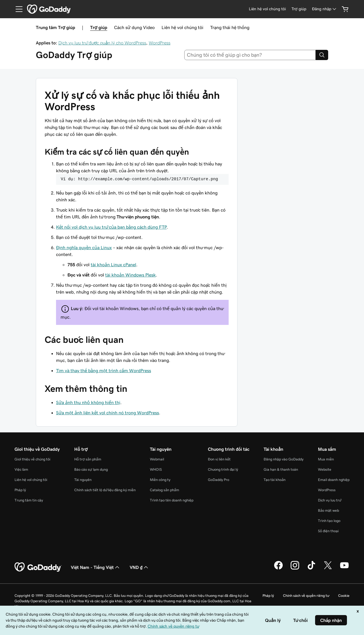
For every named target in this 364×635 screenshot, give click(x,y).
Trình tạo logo (329, 521)
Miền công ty (160, 480)
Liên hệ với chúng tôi (182, 27)
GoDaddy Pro (219, 480)
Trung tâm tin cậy (29, 500)
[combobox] (250, 55)
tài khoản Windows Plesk (131, 275)
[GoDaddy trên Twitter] (328, 569)
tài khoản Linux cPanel (113, 265)
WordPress (160, 43)
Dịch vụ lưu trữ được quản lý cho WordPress (102, 43)
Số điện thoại (328, 531)
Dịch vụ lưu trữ (329, 500)
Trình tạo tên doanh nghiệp (172, 500)
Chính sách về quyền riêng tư (306, 596)
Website (325, 469)
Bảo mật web (328, 510)
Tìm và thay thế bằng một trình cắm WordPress (104, 370)
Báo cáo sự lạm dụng (91, 469)
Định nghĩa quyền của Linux (84, 247)
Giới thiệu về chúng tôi (32, 459)
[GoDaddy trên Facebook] (278, 569)
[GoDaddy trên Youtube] (344, 569)
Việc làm (21, 469)
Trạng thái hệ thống (230, 27)
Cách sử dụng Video (134, 27)
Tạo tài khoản (275, 480)
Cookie (344, 596)
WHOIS (156, 469)
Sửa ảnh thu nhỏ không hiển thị (88, 402)
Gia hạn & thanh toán (281, 469)
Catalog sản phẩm (165, 490)
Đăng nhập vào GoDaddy (284, 459)
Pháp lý (20, 490)
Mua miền (326, 459)
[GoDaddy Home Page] (38, 567)
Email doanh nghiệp (334, 480)
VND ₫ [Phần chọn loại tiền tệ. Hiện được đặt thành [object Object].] (139, 567)
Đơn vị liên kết (219, 459)
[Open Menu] (17, 9)
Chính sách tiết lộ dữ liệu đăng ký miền (105, 490)
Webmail (157, 459)
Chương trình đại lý (223, 469)
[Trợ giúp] (299, 9)
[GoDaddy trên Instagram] (295, 569)
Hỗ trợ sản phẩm (88, 459)
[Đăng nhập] (325, 9)
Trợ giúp (99, 27)
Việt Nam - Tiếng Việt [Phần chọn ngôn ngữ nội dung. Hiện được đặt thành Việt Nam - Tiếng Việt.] (96, 567)
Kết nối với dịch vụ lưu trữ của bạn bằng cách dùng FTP (111, 227)
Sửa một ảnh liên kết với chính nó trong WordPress (107, 413)
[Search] (322, 55)
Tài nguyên (83, 480)
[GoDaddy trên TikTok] (311, 569)
